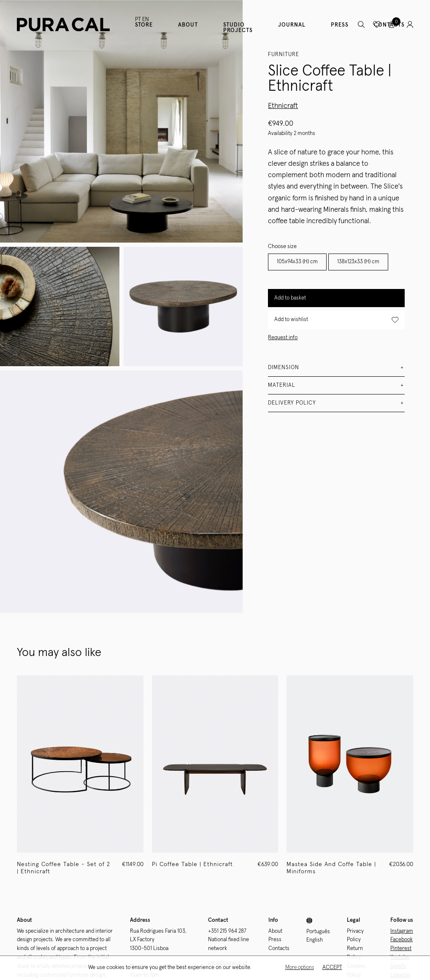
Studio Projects (238, 28)
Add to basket (290, 298)
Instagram (402, 931)
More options (300, 968)
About (188, 25)
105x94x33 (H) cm (297, 262)
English (315, 940)
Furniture (284, 55)
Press (340, 25)
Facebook (402, 940)
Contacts (279, 949)
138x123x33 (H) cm (358, 262)
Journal (292, 25)
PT (138, 20)
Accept (332, 968)
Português (318, 932)
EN (146, 20)
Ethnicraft (283, 106)
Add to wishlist (336, 320)
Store (144, 25)
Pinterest (401, 949)
